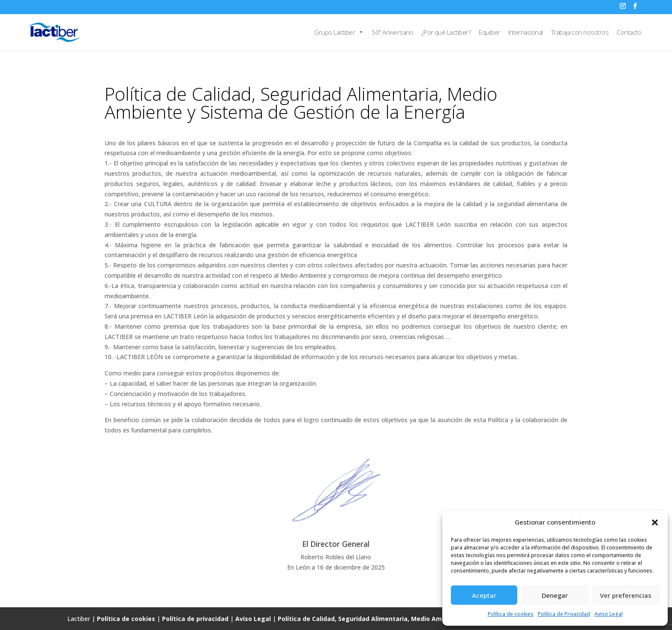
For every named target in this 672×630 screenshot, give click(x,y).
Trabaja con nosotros (580, 32)
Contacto (629, 32)
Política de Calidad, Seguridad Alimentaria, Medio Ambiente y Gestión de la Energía (406, 619)
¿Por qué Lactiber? (446, 32)
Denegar (555, 595)
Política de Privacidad (564, 614)
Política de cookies (511, 614)
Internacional (526, 32)
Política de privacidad (195, 619)
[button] (655, 522)
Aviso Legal (609, 614)
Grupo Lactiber (339, 32)
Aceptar (484, 595)
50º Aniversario (392, 32)
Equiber (489, 32)
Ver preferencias (626, 595)
